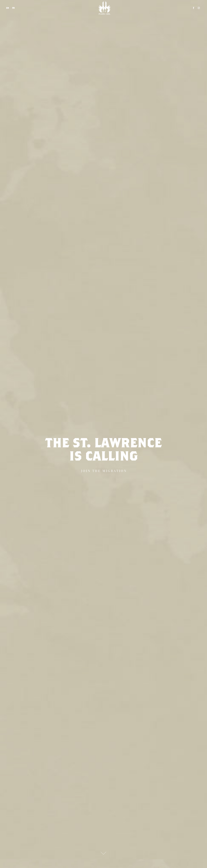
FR (13, 8)
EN (8, 8)
